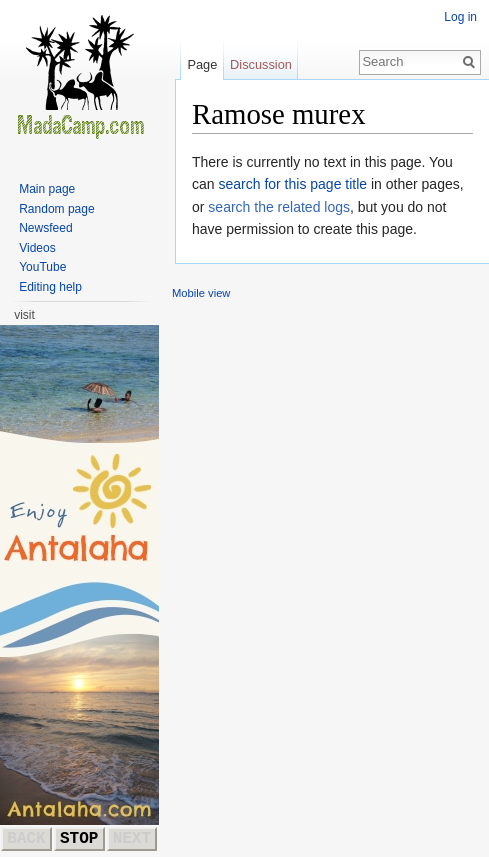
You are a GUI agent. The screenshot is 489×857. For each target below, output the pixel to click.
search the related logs (279, 207)
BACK (26, 839)
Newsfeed (45, 228)
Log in (460, 17)
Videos (37, 248)
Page (202, 64)
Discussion (261, 64)
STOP (79, 839)
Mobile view (201, 293)
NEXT (132, 839)
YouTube (42, 267)
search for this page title (292, 184)
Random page (56, 209)
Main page (47, 189)
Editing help (50, 287)
